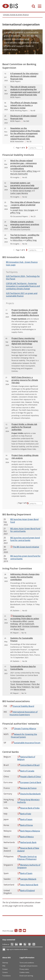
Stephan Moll (16, 626)
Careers (5, 972)
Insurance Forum (26, 743)
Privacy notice (24, 969)
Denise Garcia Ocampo (22, 191)
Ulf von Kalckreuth (27, 624)
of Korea (25, 825)
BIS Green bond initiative (25, 547)
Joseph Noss (18, 210)
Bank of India (28, 808)
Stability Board (22, 706)
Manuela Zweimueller (19, 174)
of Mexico (25, 837)
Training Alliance (23, 729)
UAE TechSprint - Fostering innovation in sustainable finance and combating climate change (23, 286)
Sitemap (5, 963)
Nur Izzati (35, 687)
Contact (5, 969)
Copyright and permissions (28, 966)
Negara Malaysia (29, 831)
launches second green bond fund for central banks (25, 539)
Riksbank (27, 879)
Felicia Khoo (18, 240)
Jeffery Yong (32, 171)
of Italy (24, 814)
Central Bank (29, 782)
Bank (27, 842)
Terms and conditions (27, 963)
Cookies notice (24, 972)
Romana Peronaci (23, 684)
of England (26, 890)
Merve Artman (20, 690)
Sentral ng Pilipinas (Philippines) (27, 858)
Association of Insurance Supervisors (24, 713)
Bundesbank (29, 794)
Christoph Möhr (19, 171)
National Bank (28, 885)
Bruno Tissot (19, 629)
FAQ (4, 966)
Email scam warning (26, 976)
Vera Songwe (29, 210)
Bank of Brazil (28, 765)
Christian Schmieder (30, 626)
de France (27, 788)
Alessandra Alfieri (20, 621)
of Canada (26, 771)
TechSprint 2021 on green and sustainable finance (22, 295)
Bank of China (29, 777)
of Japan (25, 819)
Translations (7, 976)
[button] (27, 148)
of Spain (25, 873)
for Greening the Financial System (24, 736)
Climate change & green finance (16, 15)
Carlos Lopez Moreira (19, 193)
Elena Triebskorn (24, 687)
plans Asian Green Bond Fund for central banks (25, 530)
